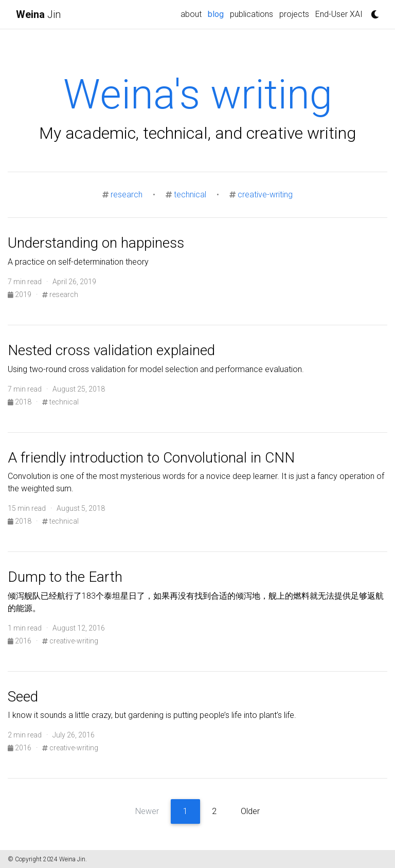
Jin (38, 14)
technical (190, 195)
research (127, 195)
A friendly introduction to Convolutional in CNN (151, 458)
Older (250, 811)
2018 (20, 402)
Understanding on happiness (96, 243)
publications (252, 14)
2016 (20, 641)
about (191, 14)
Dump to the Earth (65, 577)
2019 (20, 294)
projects (294, 14)
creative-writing (265, 195)
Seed (23, 697)
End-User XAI (339, 14)
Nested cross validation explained (111, 350)
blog (217, 13)
